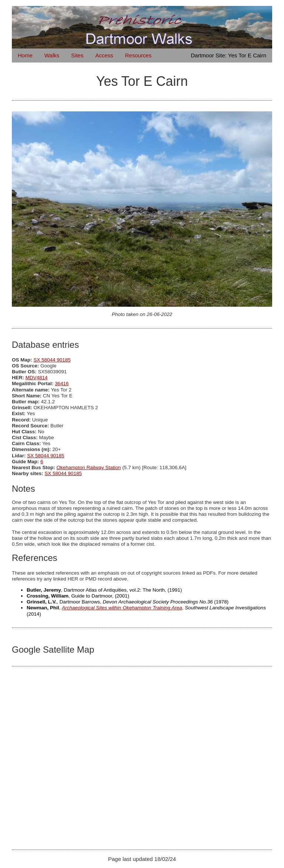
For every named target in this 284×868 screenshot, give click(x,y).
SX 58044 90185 (52, 360)
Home (25, 55)
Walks (52, 55)
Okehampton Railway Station (89, 467)
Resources (138, 55)
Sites (77, 55)
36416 (62, 383)
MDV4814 (37, 378)
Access (104, 55)
